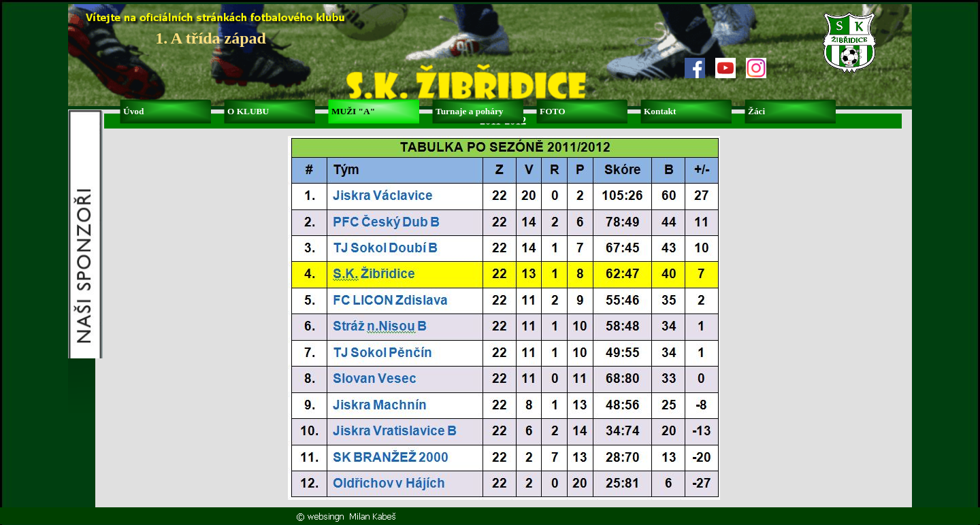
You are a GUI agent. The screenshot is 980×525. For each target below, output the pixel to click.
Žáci (756, 111)
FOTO (553, 111)
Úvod (133, 111)
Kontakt (660, 111)
